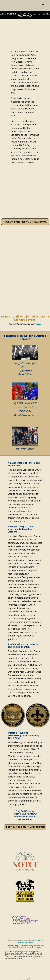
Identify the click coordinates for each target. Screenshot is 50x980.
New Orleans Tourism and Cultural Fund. (30, 942)
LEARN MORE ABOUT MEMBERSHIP (25, 827)
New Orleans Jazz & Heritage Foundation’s (26, 946)
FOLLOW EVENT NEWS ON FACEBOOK (25, 222)
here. (38, 324)
